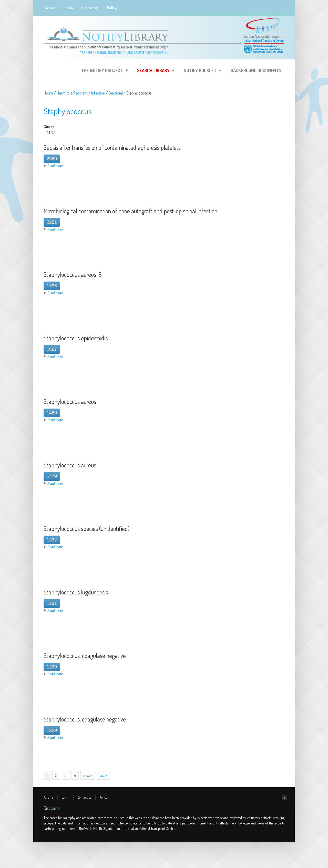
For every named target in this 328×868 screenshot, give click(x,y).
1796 (52, 286)
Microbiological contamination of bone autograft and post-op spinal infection (130, 211)
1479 (52, 476)
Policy (112, 8)
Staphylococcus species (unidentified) (87, 529)
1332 (52, 540)
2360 (52, 159)
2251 (52, 222)
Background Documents (256, 70)
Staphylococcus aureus (70, 401)
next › (88, 775)
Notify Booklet (201, 71)
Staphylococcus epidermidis (76, 338)
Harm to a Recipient (72, 93)
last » (103, 775)
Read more (55, 166)
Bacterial (116, 93)
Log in (68, 8)
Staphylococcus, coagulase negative (85, 656)
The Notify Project (103, 71)
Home (48, 93)
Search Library (154, 71)
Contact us (90, 8)
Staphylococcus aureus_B (73, 274)
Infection (98, 93)
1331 (52, 603)
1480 (52, 413)
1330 (52, 667)
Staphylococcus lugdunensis (76, 592)
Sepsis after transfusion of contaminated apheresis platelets (112, 147)
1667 (52, 349)
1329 (52, 730)
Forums (49, 8)
